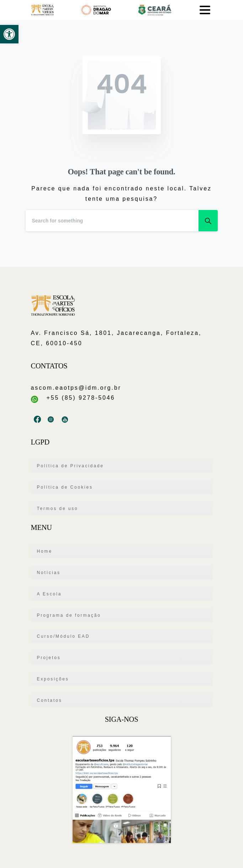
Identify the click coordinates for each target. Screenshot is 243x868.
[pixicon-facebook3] (38, 420)
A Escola (49, 594)
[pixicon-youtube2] (65, 420)
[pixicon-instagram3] (51, 420)
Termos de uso (58, 509)
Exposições (53, 679)
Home (45, 551)
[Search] (112, 221)
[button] (9, 34)
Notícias (49, 573)
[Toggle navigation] (205, 10)
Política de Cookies (65, 487)
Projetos (49, 658)
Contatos (50, 700)
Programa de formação (69, 615)
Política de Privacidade (70, 466)
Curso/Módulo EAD (64, 636)
